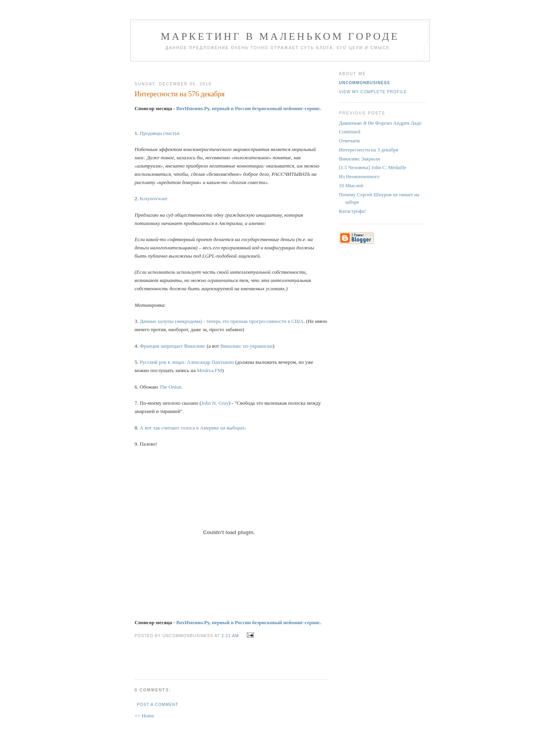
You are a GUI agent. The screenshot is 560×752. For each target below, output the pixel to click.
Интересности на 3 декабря (369, 150)
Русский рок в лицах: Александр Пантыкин (187, 362)
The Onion (170, 387)
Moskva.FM (209, 370)
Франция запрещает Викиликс (173, 346)
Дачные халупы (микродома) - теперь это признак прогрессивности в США (222, 321)
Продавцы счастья (160, 133)
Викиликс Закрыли (360, 159)
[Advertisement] (228, 68)
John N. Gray (215, 403)
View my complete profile (373, 92)
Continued (350, 132)
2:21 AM (230, 636)
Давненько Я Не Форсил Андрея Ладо (380, 123)
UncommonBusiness (365, 83)
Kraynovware (154, 198)
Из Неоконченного (359, 176)
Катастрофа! (353, 211)
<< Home (145, 716)
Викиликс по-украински (247, 346)
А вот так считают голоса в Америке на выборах (193, 428)
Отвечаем (350, 141)
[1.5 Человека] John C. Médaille (373, 167)
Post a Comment (158, 705)
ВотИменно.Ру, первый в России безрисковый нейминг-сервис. (249, 108)
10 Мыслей (351, 185)
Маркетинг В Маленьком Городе (280, 36)
